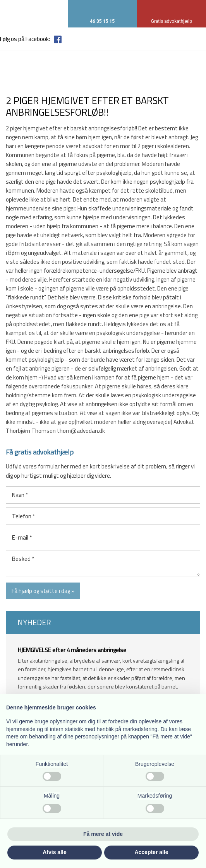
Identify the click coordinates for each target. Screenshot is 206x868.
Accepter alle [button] (151, 852)
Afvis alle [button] (54, 852)
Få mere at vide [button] (103, 834)
